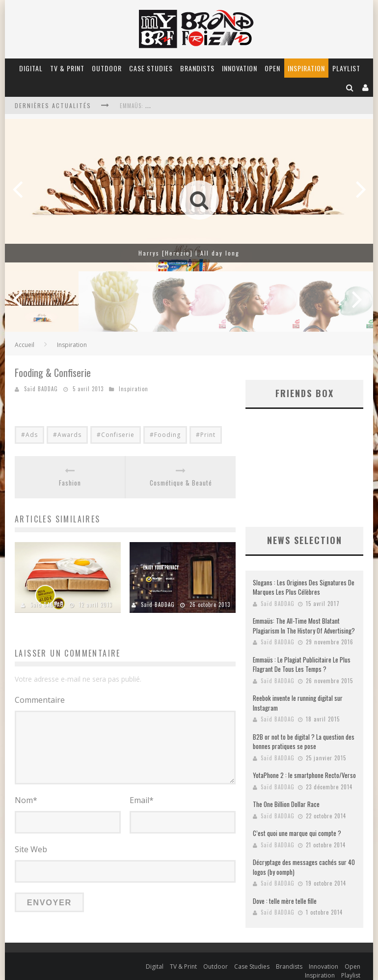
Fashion (70, 483)
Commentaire (40, 700)
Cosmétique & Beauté (181, 483)
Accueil (25, 345)
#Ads (29, 435)
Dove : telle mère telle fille (285, 891)
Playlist (346, 68)
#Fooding (165, 435)
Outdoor (107, 68)
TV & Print (67, 68)
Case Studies (151, 68)
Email (142, 800)
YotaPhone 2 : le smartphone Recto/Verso (304, 765)
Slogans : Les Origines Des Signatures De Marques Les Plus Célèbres (304, 577)
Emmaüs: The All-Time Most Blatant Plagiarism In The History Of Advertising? (304, 616)
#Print (206, 435)
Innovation (240, 68)
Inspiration (306, 68)
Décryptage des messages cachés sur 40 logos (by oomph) (304, 857)
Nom (26, 800)
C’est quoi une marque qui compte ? (297, 823)
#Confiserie (116, 435)
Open (272, 68)
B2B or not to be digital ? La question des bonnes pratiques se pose (304, 732)
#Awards (67, 435)
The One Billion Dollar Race (286, 794)
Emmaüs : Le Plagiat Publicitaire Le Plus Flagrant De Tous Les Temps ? (302, 655)
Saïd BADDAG (41, 389)
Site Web (31, 848)
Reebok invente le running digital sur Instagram (298, 693)
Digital (31, 68)
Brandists (197, 68)
